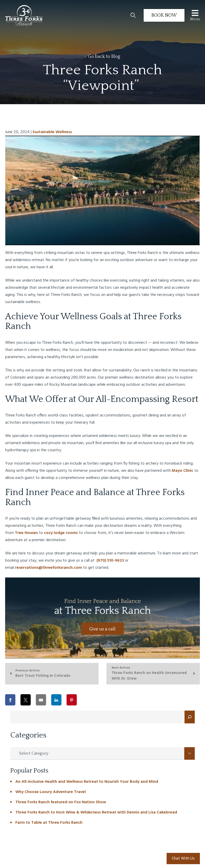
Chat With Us (183, 859)
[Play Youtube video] (102, 190)
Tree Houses (26, 533)
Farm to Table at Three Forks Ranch (49, 823)
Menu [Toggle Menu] (195, 15)
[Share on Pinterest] (72, 700)
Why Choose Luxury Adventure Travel (51, 792)
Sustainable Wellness (52, 132)
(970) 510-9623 (110, 561)
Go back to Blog (103, 57)
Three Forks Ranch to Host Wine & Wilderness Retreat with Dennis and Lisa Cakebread (96, 812)
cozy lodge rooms (61, 533)
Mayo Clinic (182, 471)
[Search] (190, 717)
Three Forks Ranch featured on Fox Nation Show (61, 802)
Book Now (164, 15)
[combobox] (102, 753)
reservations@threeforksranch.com (48, 568)
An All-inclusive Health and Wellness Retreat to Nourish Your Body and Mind (87, 782)
